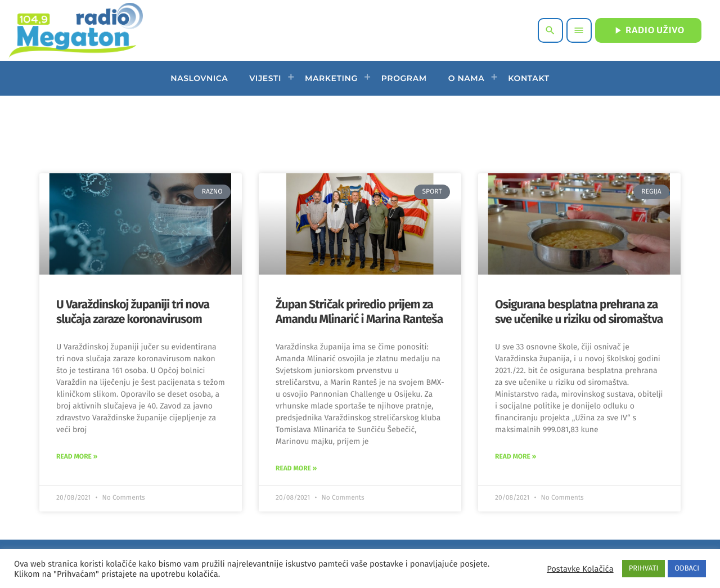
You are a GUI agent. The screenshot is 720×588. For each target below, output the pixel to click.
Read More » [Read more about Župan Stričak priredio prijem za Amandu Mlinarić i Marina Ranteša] (296, 469)
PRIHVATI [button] (644, 569)
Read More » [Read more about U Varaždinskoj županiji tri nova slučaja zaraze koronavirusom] (77, 457)
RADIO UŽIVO (648, 30)
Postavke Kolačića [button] (580, 569)
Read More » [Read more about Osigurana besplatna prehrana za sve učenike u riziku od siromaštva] (516, 457)
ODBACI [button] (687, 569)
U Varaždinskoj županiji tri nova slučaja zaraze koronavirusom (133, 312)
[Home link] (76, 30)
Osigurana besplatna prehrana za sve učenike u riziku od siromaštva (579, 312)
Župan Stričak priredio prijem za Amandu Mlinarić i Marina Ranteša (359, 312)
